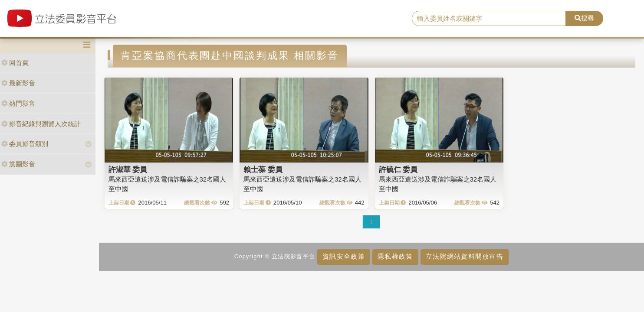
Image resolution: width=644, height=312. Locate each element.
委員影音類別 (25, 144)
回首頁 (15, 63)
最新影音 (18, 83)
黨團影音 (18, 164)
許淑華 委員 (128, 169)
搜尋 (584, 18)
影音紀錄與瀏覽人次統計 (41, 124)
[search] (489, 19)
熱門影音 (18, 103)
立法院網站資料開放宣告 (465, 256)
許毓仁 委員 (398, 169)
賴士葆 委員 (263, 169)
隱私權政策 (395, 256)
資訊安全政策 (344, 256)
